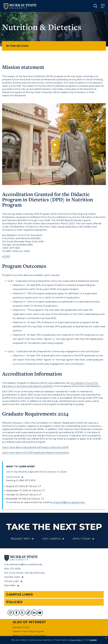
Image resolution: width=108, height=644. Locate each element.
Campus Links (19, 594)
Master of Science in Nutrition (29, 636)
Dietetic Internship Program (28, 631)
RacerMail (10, 585)
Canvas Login (12, 581)
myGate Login (12, 577)
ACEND (6, 256)
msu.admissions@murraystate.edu (23, 564)
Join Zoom (13, 477)
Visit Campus (51, 539)
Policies (14, 602)
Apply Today (82, 539)
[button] (106, 638)
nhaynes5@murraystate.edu (69, 502)
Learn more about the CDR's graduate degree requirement (36, 453)
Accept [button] (93, 640)
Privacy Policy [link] (76, 640)
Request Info (20, 539)
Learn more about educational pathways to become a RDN (35, 447)
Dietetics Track (21, 627)
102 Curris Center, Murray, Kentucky (25, 573)
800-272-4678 (12, 569)
